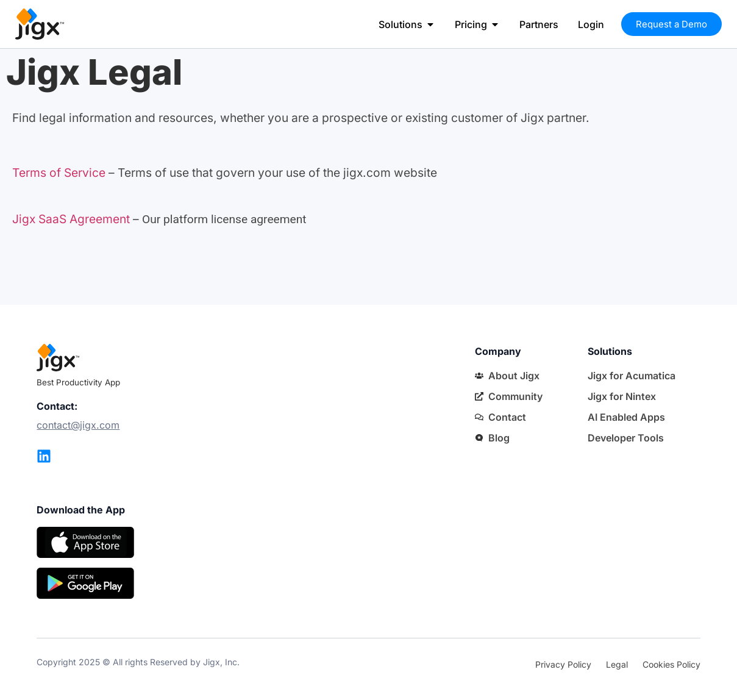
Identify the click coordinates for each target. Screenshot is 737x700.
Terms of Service (59, 173)
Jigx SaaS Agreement (71, 219)
